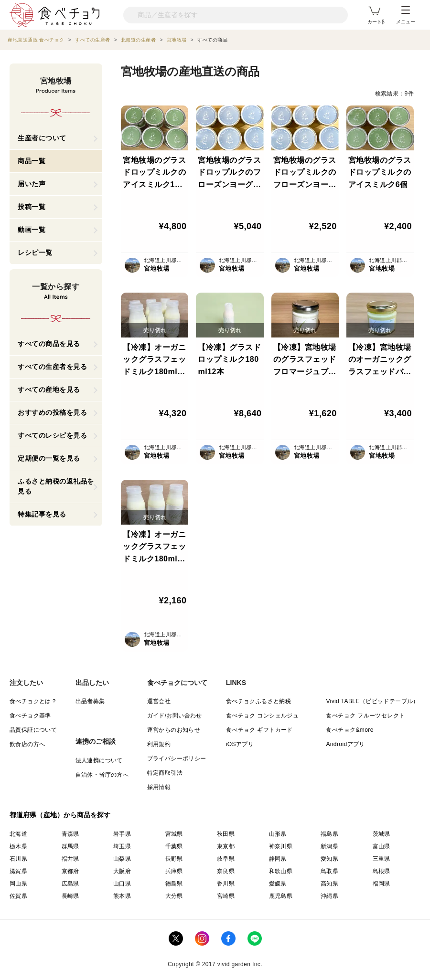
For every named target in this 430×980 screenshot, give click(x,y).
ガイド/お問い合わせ (175, 716)
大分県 (174, 896)
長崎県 (70, 896)
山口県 (122, 884)
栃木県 (18, 846)
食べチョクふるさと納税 (258, 701)
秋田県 (226, 834)
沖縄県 (329, 896)
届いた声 (32, 184)
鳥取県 (329, 871)
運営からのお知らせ (174, 730)
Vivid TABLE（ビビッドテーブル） (372, 701)
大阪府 (122, 871)
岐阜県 (226, 859)
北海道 (18, 834)
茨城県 (382, 834)
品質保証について (33, 730)
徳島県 (174, 884)
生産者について (42, 138)
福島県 (329, 834)
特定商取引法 (165, 773)
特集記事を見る (42, 514)
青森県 (70, 834)
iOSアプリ (240, 744)
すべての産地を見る (49, 390)
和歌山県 (281, 871)
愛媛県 (278, 884)
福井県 (70, 859)
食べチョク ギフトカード (259, 730)
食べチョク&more (349, 730)
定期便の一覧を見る (49, 458)
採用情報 (159, 787)
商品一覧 (32, 161)
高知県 (329, 884)
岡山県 (18, 884)
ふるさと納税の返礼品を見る (56, 486)
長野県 (174, 859)
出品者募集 (90, 701)
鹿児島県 (281, 896)
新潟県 (329, 846)
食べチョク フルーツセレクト (365, 716)
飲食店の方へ (27, 744)
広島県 (70, 884)
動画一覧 (32, 230)
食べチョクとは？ (33, 701)
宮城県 (174, 834)
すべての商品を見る (49, 344)
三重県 (382, 859)
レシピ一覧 (35, 253)
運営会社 (159, 701)
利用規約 (159, 744)
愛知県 (329, 859)
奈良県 (226, 871)
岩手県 (122, 834)
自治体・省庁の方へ (102, 775)
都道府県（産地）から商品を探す (60, 815)
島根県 (382, 871)
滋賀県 (18, 871)
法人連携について (99, 760)
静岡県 (278, 859)
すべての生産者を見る (52, 367)
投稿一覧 (32, 207)
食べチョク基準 (30, 716)
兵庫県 (174, 871)
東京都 (226, 846)
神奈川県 (281, 846)
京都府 (70, 871)
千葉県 (174, 846)
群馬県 (70, 846)
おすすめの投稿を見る (52, 412)
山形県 (278, 834)
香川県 (226, 884)
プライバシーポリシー (177, 759)
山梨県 (122, 859)
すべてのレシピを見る (52, 435)
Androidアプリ (345, 744)
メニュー (406, 15)
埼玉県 (122, 846)
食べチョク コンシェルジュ (263, 716)
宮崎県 (226, 896)
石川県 (18, 859)
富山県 (382, 846)
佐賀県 (18, 896)
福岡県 (382, 884)
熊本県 (122, 896)
